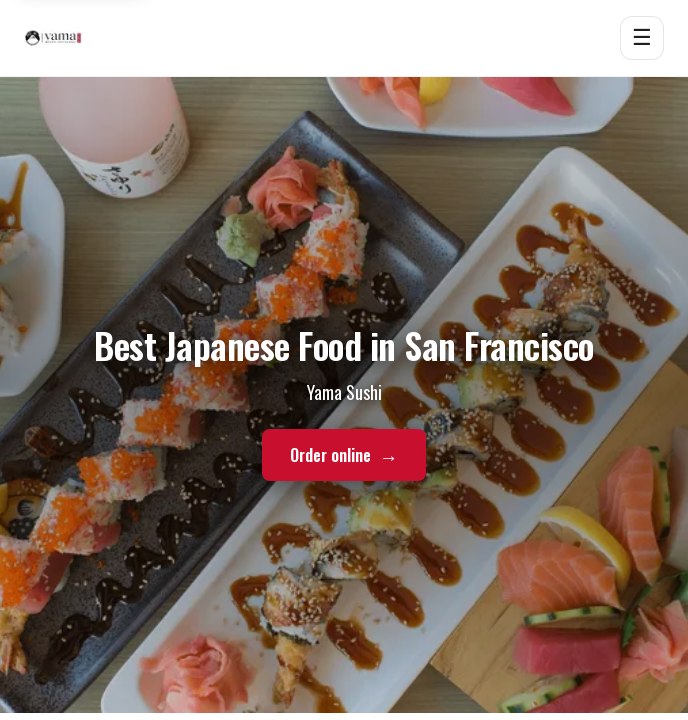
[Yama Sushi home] (53, 38)
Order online (344, 455)
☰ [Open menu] (642, 37)
